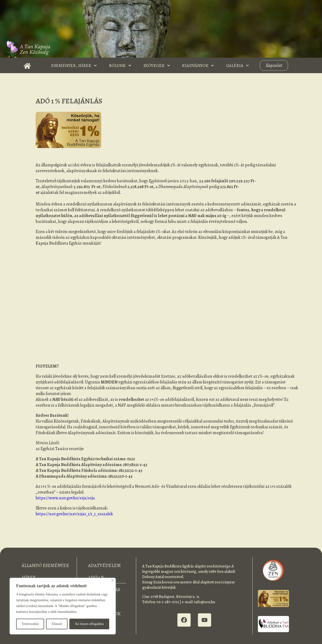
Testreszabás (30, 624)
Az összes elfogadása (89, 624)
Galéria (238, 66)
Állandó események (45, 566)
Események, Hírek (74, 66)
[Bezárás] (112, 580)
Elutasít (57, 624)
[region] (63, 606)
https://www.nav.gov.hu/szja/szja (65, 498)
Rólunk (120, 66)
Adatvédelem (104, 566)
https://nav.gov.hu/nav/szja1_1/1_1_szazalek (74, 514)
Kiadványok (198, 66)
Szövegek (157, 66)
